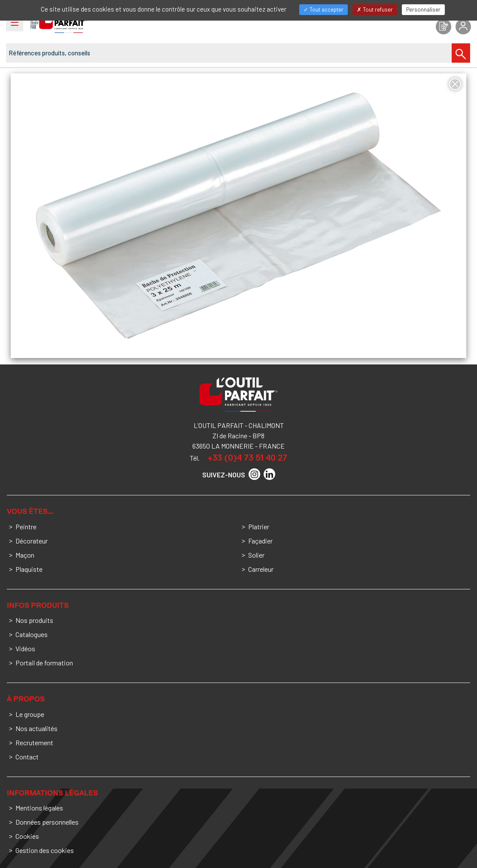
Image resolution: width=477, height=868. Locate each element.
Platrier (259, 527)
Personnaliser (423, 9)
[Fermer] (455, 84)
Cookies (27, 836)
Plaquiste (29, 569)
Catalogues (32, 634)
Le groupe (30, 714)
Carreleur (261, 569)
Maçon (25, 555)
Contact (27, 757)
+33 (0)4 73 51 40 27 (247, 458)
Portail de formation (44, 663)
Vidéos (25, 648)
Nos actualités (36, 728)
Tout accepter (324, 9)
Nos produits (34, 620)
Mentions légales (39, 808)
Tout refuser (375, 9)
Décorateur (32, 541)
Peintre (26, 527)
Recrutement (34, 742)
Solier (256, 555)
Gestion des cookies (45, 850)
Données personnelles (47, 822)
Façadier (260, 541)
